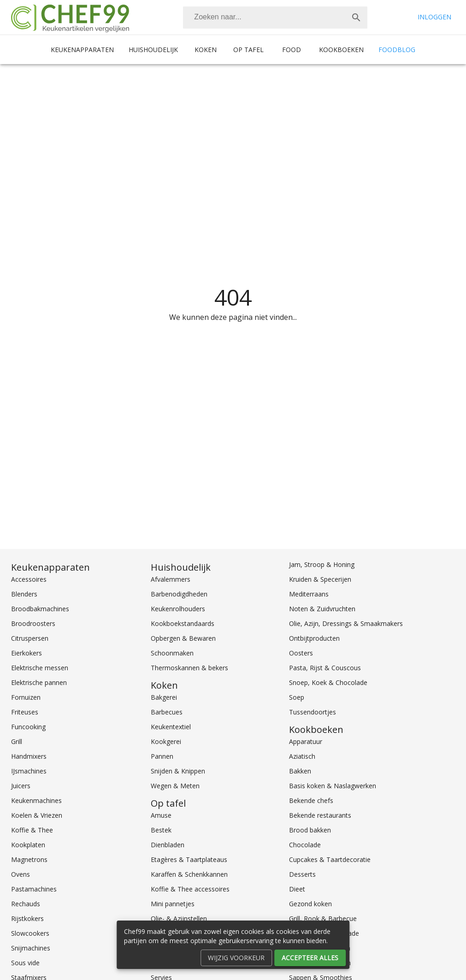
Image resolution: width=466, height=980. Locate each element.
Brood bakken (310, 830)
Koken (206, 50)
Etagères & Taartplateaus (189, 859)
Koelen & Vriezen (37, 815)
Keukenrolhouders (178, 609)
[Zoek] (356, 18)
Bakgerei (164, 697)
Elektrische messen (40, 668)
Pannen (162, 756)
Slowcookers (30, 933)
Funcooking (28, 727)
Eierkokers (27, 653)
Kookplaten (28, 845)
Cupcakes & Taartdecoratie (330, 859)
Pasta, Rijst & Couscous (325, 668)
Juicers (21, 786)
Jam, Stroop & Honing (322, 564)
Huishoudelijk (153, 50)
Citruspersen (30, 638)
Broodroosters (33, 623)
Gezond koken (310, 904)
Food (292, 50)
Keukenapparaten (82, 50)
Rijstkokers (27, 918)
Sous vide (25, 963)
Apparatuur (306, 741)
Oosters (301, 653)
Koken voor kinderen (320, 963)
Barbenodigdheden (179, 594)
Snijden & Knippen (178, 771)
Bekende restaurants (320, 815)
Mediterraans (309, 594)
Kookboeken (341, 50)
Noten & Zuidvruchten (322, 609)
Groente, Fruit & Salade (324, 933)
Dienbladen (168, 845)
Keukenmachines (36, 800)
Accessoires (29, 579)
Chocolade (305, 845)
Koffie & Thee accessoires (190, 889)
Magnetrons (29, 859)
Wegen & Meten (175, 786)
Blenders (24, 594)
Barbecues (167, 712)
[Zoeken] (264, 18)
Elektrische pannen (39, 682)
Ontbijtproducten (314, 638)
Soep (297, 697)
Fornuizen (26, 697)
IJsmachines (29, 771)
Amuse (161, 815)
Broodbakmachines (40, 609)
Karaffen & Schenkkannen (189, 874)
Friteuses (25, 712)
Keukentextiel (171, 727)
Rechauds (26, 904)
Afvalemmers (171, 579)
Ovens (21, 874)
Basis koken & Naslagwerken (333, 786)
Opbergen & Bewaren (183, 638)
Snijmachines (31, 948)
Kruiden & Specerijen (320, 579)
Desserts (302, 874)
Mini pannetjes (173, 904)
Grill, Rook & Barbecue (323, 918)
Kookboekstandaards (183, 623)
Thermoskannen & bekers (189, 668)
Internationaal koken (320, 948)
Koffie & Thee (32, 830)
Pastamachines (34, 889)
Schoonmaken (172, 653)
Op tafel (248, 50)
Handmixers (29, 756)
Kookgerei (166, 741)
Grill (17, 741)
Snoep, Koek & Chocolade (328, 682)
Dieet (297, 889)
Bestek (161, 830)
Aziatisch (302, 756)
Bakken (300, 771)
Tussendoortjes (313, 712)
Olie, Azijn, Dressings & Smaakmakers (346, 623)
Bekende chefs (311, 800)
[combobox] (275, 18)
